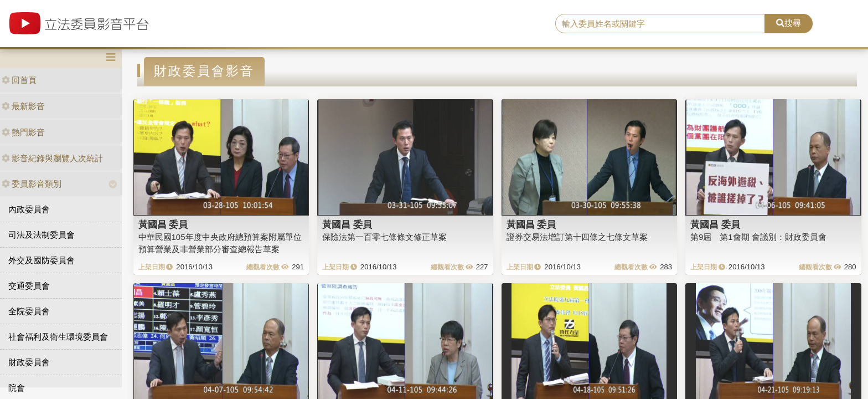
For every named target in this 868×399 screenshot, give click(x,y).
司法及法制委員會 (42, 235)
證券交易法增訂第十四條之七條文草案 (577, 237)
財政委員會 (29, 362)
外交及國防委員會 (42, 260)
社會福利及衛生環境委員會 (58, 337)
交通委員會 (29, 286)
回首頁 (19, 80)
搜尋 (789, 23)
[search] (660, 24)
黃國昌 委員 (163, 224)
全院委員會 (29, 311)
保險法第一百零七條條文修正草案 (384, 237)
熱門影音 (23, 132)
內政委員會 (29, 209)
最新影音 (23, 106)
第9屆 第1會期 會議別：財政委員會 (758, 237)
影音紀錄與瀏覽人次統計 (52, 158)
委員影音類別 (32, 184)
